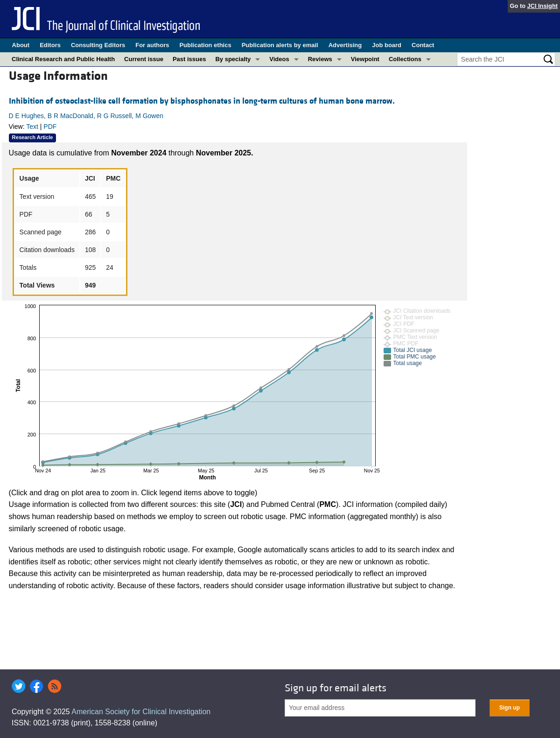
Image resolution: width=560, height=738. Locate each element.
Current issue (144, 59)
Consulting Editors (98, 45)
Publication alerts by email (280, 45)
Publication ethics (205, 45)
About (21, 45)
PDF (50, 127)
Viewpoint (365, 59)
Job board (387, 45)
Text (32, 127)
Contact (423, 45)
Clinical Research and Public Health (63, 59)
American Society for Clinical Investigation (141, 712)
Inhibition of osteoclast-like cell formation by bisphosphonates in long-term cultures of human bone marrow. (202, 101)
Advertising (345, 45)
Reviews (320, 59)
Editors (50, 45)
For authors (152, 45)
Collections (405, 59)
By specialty (233, 59)
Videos (279, 59)
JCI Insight (542, 6)
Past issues (189, 59)
